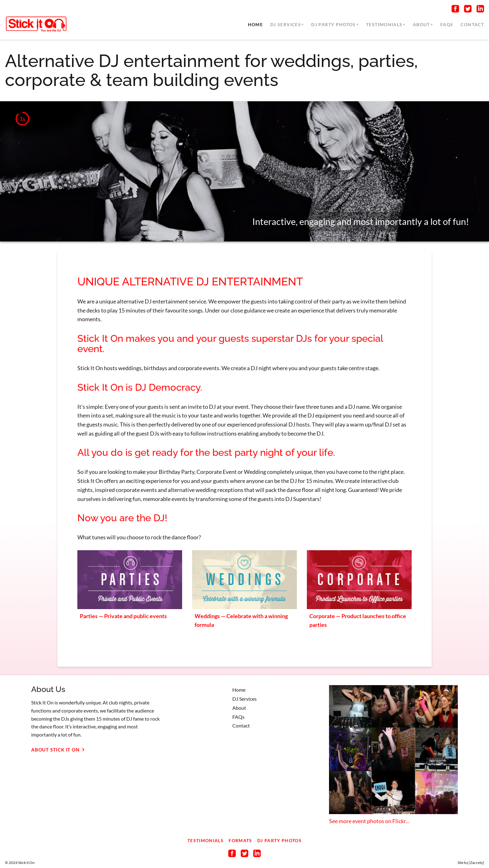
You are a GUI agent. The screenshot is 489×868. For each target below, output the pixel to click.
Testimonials (384, 24)
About (421, 24)
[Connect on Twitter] (468, 10)
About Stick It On (59, 750)
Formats (240, 840)
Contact (472, 24)
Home (255, 24)
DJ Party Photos (333, 24)
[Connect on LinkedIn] (480, 10)
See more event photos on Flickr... (369, 821)
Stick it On (26, 863)
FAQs (447, 24)
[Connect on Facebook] (455, 10)
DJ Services (286, 24)
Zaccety (476, 863)
